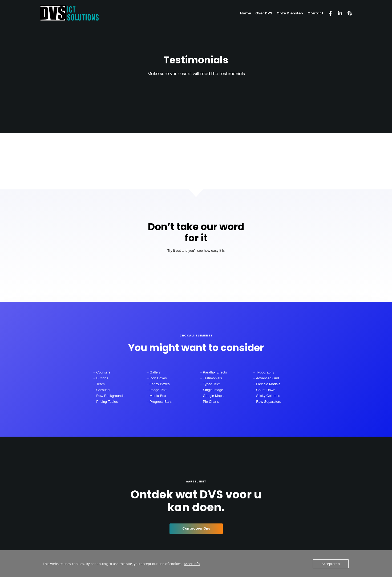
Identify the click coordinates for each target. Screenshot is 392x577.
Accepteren (331, 564)
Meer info (192, 564)
